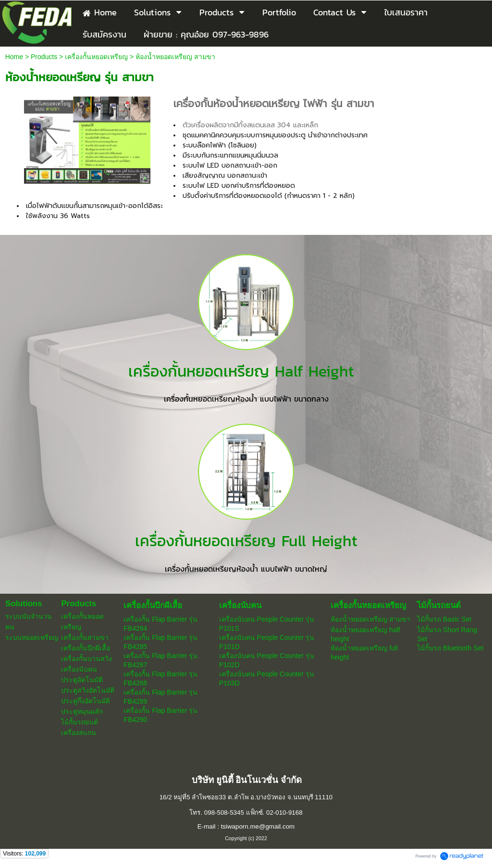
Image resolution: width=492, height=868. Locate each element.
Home (14, 57)
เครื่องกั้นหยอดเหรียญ (96, 57)
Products (44, 57)
